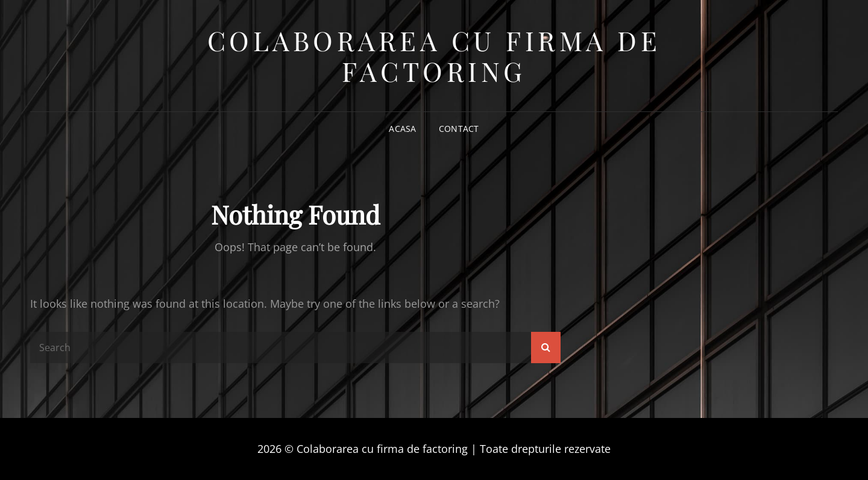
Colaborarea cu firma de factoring (434, 55)
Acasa (402, 129)
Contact (459, 129)
